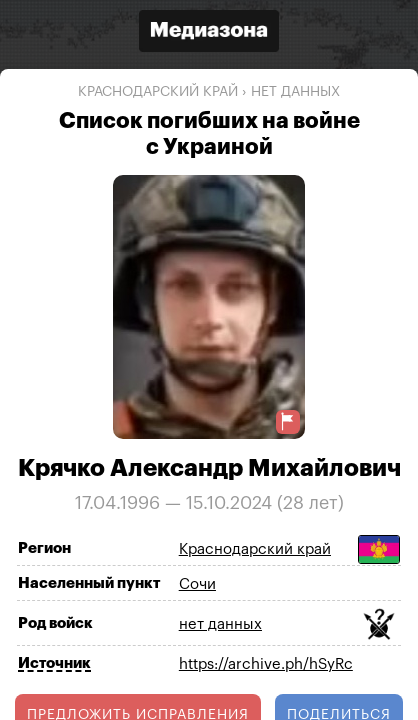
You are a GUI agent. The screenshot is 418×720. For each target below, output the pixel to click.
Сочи (197, 584)
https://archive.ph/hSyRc (266, 664)
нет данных (295, 92)
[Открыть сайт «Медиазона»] (209, 33)
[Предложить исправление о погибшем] (288, 421)
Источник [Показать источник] (54, 663)
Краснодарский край (158, 92)
